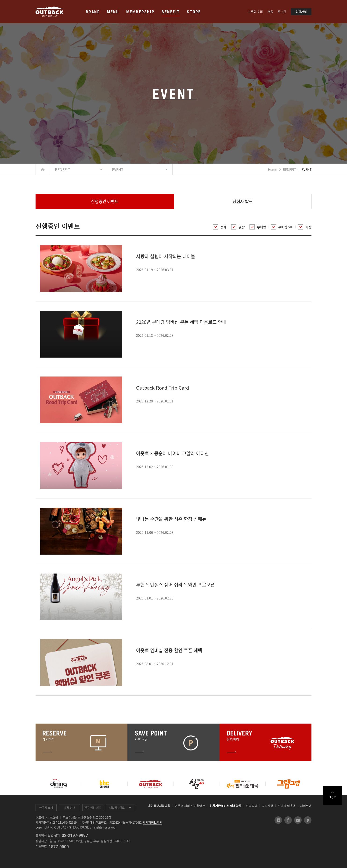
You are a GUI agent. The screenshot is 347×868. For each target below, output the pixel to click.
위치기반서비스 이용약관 (225, 806)
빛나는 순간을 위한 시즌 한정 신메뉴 (171, 519)
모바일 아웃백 (287, 806)
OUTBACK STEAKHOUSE (49, 12)
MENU (113, 12)
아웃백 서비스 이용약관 (190, 806)
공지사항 (267, 806)
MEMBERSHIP (141, 12)
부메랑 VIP (282, 227)
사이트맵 (306, 806)
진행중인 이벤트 (105, 201)
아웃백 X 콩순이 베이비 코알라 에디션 (172, 453)
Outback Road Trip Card (163, 388)
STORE (194, 12)
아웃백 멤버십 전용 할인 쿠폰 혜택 (169, 650)
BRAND (93, 12)
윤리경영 (252, 806)
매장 (305, 227)
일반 (238, 227)
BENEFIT (171, 12)
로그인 (282, 12)
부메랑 (258, 227)
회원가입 (301, 12)
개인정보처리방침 (159, 806)
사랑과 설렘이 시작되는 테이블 (166, 256)
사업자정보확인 (152, 822)
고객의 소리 (255, 12)
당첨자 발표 (243, 201)
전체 (220, 227)
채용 (270, 12)
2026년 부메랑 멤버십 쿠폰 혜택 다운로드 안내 (181, 322)
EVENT (118, 169)
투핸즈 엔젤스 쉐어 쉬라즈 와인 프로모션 (175, 585)
